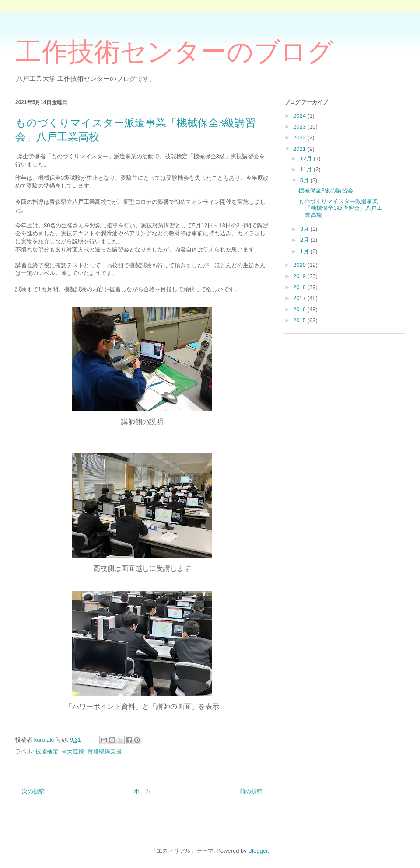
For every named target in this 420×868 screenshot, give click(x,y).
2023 (300, 127)
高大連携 (73, 751)
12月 (307, 159)
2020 (300, 265)
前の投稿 (251, 791)
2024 (300, 116)
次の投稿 (33, 791)
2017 (300, 298)
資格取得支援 (105, 751)
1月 (305, 251)
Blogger (258, 851)
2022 (300, 138)
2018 (300, 287)
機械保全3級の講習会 (325, 190)
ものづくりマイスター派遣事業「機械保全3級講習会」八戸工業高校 (340, 208)
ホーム (142, 791)
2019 (300, 276)
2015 (300, 320)
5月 (305, 180)
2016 (300, 309)
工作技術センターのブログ (174, 52)
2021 (300, 149)
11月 (307, 169)
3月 (305, 229)
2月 (305, 240)
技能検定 (47, 751)
